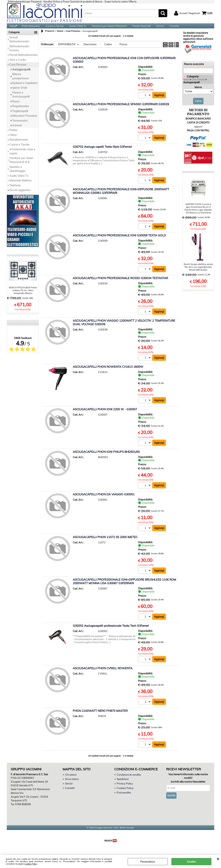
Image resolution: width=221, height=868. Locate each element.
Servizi (160, 28)
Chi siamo (71, 781)
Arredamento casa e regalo (22, 156)
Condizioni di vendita (129, 781)
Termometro (20, 125)
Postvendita (124, 798)
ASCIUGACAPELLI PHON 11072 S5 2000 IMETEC (105, 542)
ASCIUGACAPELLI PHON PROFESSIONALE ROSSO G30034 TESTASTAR (120, 283)
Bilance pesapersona (20, 81)
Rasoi (16, 106)
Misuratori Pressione (25, 120)
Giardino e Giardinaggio (17, 173)
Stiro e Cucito (18, 64)
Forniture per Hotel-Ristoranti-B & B (22, 165)
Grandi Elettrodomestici (19, 44)
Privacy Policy (124, 790)
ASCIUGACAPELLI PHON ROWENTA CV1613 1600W (108, 372)
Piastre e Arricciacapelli (21, 99)
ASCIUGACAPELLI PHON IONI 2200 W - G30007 (105, 415)
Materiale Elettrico (21, 185)
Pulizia (13, 135)
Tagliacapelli (20, 116)
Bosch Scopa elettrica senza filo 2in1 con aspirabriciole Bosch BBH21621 (198, 271)
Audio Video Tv (78, 28)
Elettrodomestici (31, 28)
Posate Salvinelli (142, 28)
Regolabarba (21, 111)
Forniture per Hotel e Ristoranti (109, 28)
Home (13, 28)
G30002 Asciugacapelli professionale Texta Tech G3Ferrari (111, 632)
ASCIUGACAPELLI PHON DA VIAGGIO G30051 (104, 500)
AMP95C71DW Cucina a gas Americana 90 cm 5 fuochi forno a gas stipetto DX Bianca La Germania (198, 213)
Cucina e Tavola (55, 28)
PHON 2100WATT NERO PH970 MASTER (100, 717)
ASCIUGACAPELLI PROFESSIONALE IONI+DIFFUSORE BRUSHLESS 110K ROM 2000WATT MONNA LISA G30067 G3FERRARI (124, 587)
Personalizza (148, 862)
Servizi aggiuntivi (20, 195)
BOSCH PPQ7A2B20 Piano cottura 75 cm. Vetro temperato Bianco (23, 295)
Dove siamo (72, 785)
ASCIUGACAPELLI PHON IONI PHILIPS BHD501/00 (106, 457)
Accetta (191, 862)
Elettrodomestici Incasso (19, 53)
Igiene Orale (20, 92)
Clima (13, 139)
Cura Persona (18, 69)
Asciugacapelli (21, 74)
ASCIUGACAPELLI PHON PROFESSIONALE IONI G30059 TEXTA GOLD (119, 240)
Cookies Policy (31, 864)
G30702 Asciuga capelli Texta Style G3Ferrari (102, 151)
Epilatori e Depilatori (25, 88)
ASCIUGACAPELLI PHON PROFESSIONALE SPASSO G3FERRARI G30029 (121, 109)
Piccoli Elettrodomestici (23, 59)
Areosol (17, 130)
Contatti (174, 28)
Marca (198, 92)
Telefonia (15, 190)
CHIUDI (218, 859)
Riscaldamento (19, 144)
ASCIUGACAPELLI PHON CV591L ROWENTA (103, 674)
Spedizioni (123, 785)
